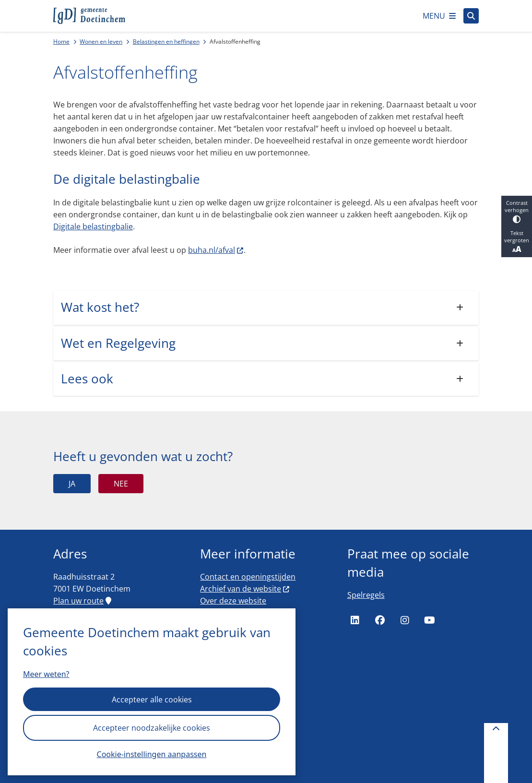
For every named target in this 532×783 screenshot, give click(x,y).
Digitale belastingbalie (93, 226)
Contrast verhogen (517, 211)
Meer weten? (46, 674)
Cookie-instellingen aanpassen (152, 754)
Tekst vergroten (517, 242)
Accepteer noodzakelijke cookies (152, 728)
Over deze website (233, 601)
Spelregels (366, 595)
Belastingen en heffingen (166, 42)
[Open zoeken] (471, 16)
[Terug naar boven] (496, 753)
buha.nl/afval (216, 250)
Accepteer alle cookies (152, 700)
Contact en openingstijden (248, 577)
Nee (121, 484)
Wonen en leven (101, 42)
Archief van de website (245, 589)
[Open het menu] (439, 16)
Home (61, 42)
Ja (72, 484)
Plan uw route (82, 601)
